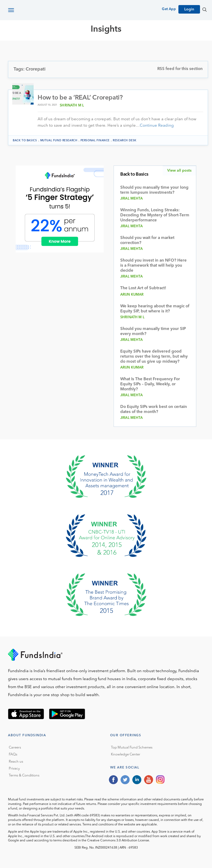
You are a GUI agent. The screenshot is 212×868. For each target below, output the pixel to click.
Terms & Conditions (24, 776)
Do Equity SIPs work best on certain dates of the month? (154, 410)
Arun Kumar (132, 295)
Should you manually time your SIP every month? (153, 332)
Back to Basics (25, 140)
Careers (15, 748)
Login (189, 9)
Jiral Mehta (131, 199)
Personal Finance (95, 140)
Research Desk (125, 140)
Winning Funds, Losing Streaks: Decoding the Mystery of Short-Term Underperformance (155, 215)
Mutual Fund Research (59, 140)
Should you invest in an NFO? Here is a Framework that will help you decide (153, 266)
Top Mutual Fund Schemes (132, 748)
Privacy (14, 769)
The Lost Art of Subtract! (143, 288)
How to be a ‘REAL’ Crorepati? (80, 98)
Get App (169, 9)
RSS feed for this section (180, 69)
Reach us (16, 762)
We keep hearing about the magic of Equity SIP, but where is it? (155, 309)
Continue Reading (157, 126)
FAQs (13, 755)
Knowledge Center (126, 755)
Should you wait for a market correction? (147, 241)
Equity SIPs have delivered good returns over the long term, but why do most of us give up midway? (154, 357)
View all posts (179, 171)
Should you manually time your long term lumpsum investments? (154, 190)
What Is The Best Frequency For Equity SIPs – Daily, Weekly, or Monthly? (150, 384)
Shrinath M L (72, 106)
